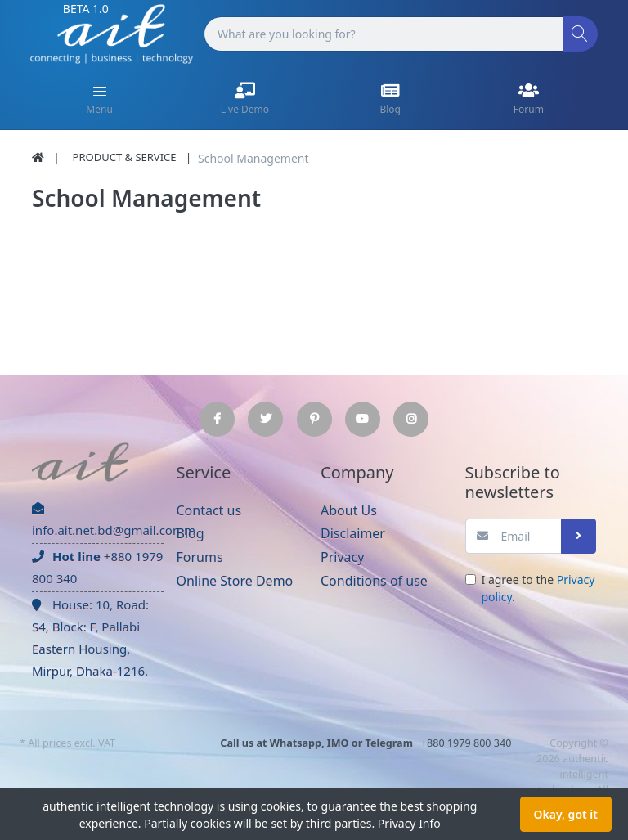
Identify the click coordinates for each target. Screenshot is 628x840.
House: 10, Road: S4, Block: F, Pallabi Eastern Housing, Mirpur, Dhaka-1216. (90, 638)
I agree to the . (538, 588)
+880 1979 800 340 (97, 567)
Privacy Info (409, 823)
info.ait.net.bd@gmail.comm (98, 520)
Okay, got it (566, 814)
